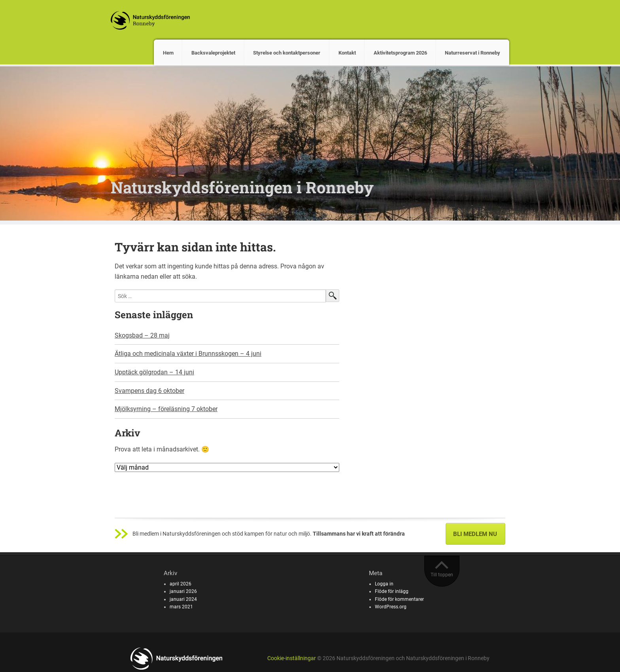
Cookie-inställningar (292, 658)
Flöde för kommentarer (399, 599)
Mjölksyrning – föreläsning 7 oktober (166, 409)
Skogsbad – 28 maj (142, 335)
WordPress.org (391, 607)
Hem (168, 53)
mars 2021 (181, 607)
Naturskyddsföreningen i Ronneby (242, 187)
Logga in (384, 584)
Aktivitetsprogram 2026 (400, 53)
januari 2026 (183, 591)
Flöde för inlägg (392, 591)
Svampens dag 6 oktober (149, 391)
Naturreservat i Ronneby (473, 53)
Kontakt (347, 53)
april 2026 (181, 584)
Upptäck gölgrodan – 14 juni (154, 372)
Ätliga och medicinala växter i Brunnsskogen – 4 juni (188, 354)
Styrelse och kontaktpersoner (287, 53)
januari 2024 (183, 599)
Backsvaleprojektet (213, 53)
